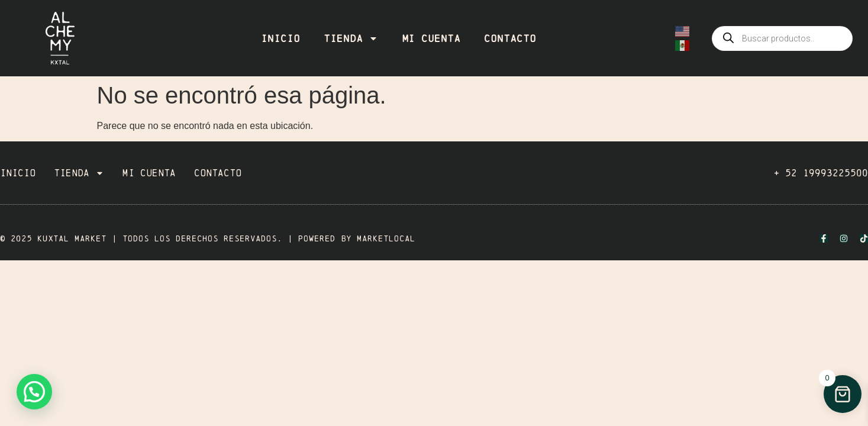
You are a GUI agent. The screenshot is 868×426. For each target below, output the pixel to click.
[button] (34, 392)
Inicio (280, 38)
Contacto (510, 38)
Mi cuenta (431, 38)
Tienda (351, 38)
